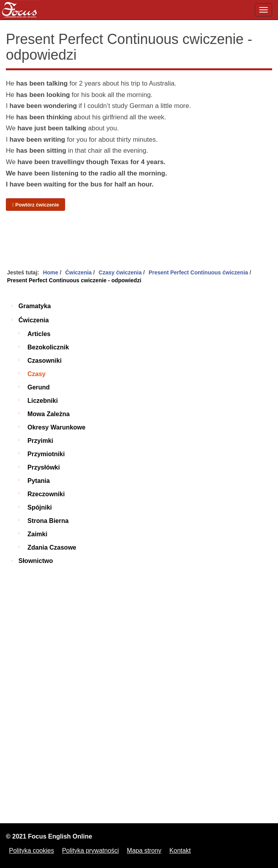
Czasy (36, 374)
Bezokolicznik (48, 347)
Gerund (39, 387)
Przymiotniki (46, 454)
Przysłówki (44, 467)
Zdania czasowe (52, 547)
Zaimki (37, 534)
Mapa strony (144, 851)
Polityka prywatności (90, 851)
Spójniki (40, 507)
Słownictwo (36, 561)
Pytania (39, 481)
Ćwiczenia (34, 320)
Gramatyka (35, 306)
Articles (39, 334)
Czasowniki (45, 361)
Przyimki (40, 441)
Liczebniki (43, 401)
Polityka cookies (32, 851)
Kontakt (180, 851)
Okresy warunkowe (56, 427)
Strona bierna (48, 521)
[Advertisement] (139, 240)
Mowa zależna (49, 414)
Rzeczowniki (46, 494)
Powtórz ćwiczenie (35, 205)
